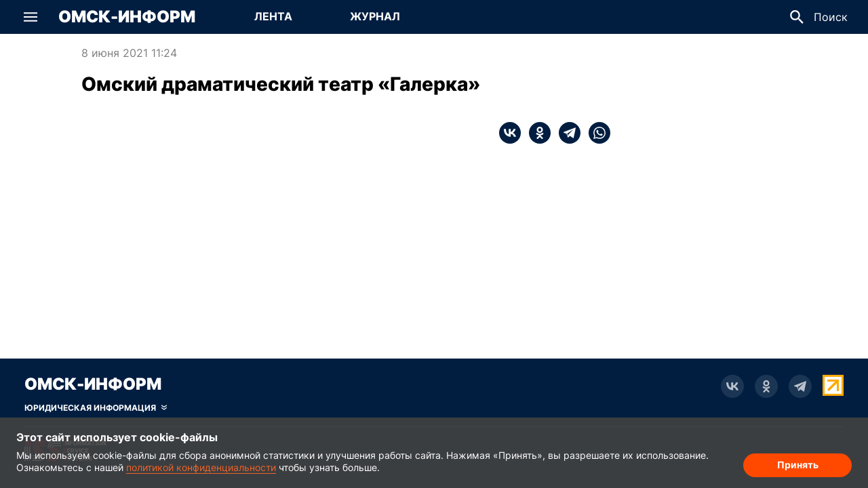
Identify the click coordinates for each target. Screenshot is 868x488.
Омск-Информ (127, 17)
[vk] (510, 133)
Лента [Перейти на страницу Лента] (273, 16)
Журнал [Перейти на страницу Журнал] (375, 16)
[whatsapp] (595, 133)
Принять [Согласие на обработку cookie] (798, 465)
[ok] (536, 133)
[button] (31, 17)
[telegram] (566, 133)
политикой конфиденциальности (201, 467)
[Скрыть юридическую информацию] (96, 408)
